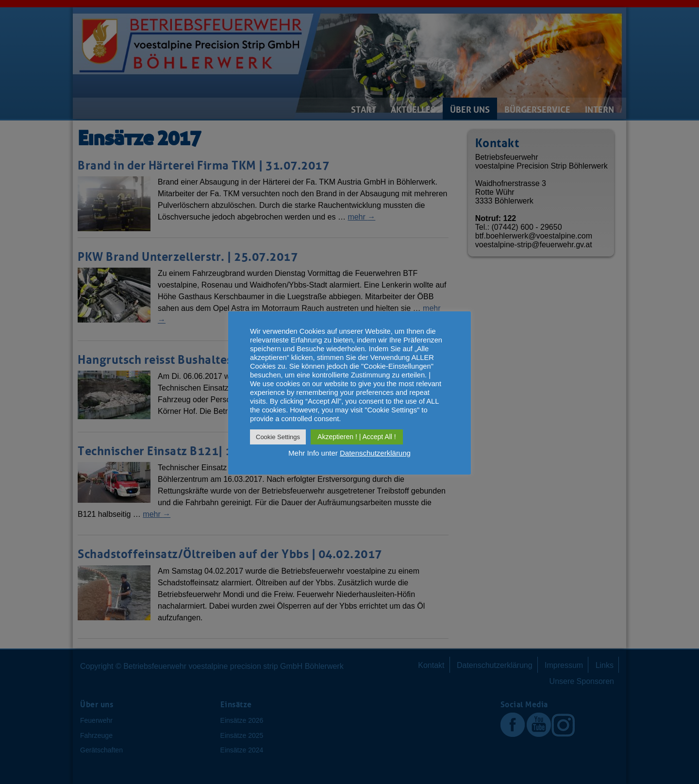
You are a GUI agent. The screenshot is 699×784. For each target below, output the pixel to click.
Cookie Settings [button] (278, 437)
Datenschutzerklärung (375, 453)
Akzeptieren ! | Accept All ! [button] (357, 437)
